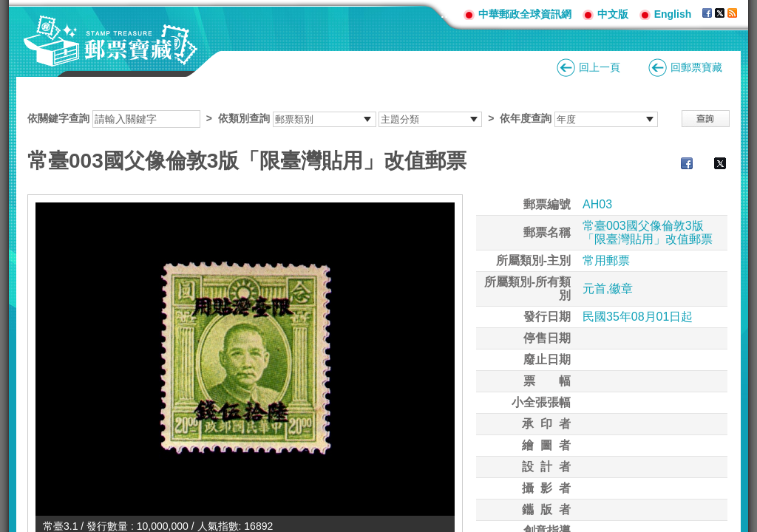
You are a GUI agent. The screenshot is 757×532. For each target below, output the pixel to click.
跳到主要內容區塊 (8, 8)
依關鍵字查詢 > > (343, 118)
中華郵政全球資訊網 (525, 14)
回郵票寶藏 (696, 67)
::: (447, 14)
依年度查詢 (526, 118)
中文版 (613, 14)
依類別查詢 (244, 118)
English (673, 14)
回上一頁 (600, 67)
